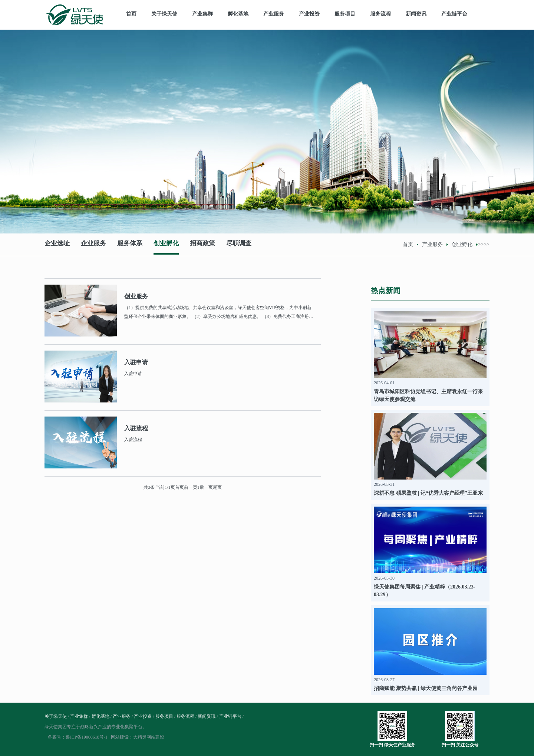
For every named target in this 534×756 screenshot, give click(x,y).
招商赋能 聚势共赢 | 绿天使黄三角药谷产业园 (426, 688)
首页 (131, 14)
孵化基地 (238, 14)
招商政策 (202, 244)
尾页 (217, 487)
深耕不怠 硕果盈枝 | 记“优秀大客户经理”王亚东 (428, 493)
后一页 (206, 487)
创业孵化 (166, 244)
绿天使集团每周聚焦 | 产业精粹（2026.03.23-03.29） (425, 591)
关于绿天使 (164, 14)
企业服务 (93, 244)
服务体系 (130, 244)
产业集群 (202, 14)
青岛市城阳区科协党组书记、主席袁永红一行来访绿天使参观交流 (428, 395)
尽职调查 (239, 244)
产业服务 (274, 14)
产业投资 (309, 14)
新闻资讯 (416, 14)
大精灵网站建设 (149, 737)
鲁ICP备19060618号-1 (87, 737)
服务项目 (345, 14)
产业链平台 (454, 14)
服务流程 (380, 14)
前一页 (191, 487)
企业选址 (57, 244)
